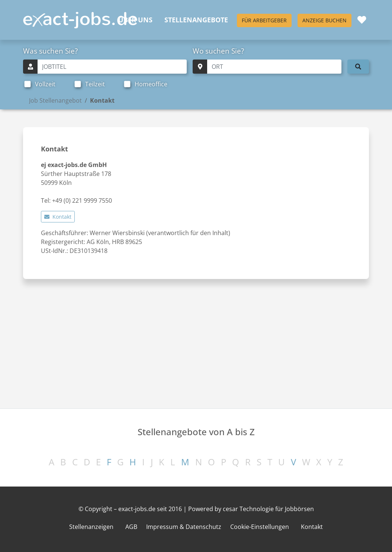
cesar (230, 509)
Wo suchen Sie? (218, 51)
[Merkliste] (362, 20)
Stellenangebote (196, 20)
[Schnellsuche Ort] (274, 67)
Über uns (135, 20)
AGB (131, 527)
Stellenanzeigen (91, 527)
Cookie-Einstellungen (260, 527)
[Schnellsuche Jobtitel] (112, 67)
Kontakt (58, 217)
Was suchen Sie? (50, 51)
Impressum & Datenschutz (184, 527)
